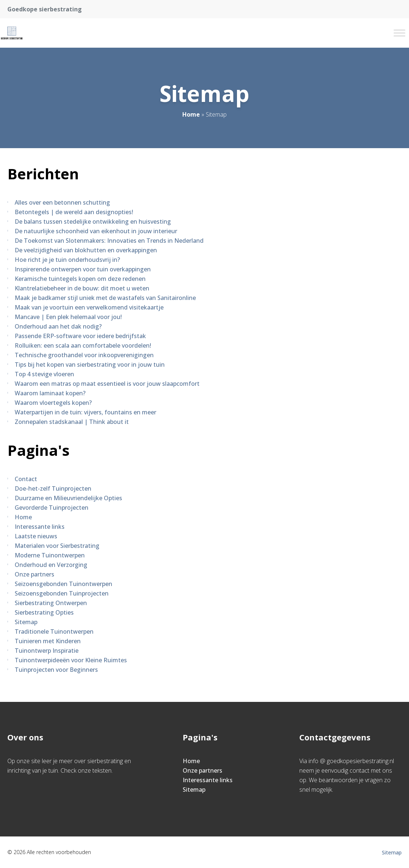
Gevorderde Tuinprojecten (52, 508)
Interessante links (40, 527)
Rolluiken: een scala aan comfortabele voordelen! (83, 345)
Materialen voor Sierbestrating (57, 546)
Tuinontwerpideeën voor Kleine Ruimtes (71, 660)
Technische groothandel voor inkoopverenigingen (84, 355)
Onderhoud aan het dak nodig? (58, 326)
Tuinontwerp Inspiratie (47, 651)
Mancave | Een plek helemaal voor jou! (68, 317)
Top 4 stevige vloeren (44, 374)
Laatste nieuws (36, 536)
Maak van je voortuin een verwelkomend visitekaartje (89, 307)
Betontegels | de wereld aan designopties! (74, 212)
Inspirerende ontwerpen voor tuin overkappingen (83, 269)
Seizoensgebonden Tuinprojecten (62, 593)
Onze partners (34, 574)
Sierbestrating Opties (44, 612)
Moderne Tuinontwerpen (50, 555)
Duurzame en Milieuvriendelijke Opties (68, 498)
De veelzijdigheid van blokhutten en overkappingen (86, 250)
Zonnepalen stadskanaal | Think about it (72, 422)
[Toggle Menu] (399, 33)
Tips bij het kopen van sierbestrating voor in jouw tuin (90, 365)
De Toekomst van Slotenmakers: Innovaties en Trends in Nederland (109, 241)
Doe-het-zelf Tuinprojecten (53, 488)
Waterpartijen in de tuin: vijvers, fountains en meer (85, 412)
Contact (26, 479)
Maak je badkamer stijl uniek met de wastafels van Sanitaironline (105, 298)
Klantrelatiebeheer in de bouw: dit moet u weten (82, 288)
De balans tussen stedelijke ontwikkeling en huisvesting (93, 221)
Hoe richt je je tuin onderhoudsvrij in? (67, 260)
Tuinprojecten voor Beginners (56, 670)
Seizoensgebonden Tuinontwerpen (63, 584)
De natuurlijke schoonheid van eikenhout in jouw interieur (96, 231)
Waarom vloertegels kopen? (53, 403)
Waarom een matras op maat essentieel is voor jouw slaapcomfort (107, 384)
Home (191, 114)
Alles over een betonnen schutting (62, 202)
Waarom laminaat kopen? (50, 393)
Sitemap (26, 622)
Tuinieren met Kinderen (48, 641)
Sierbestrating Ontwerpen (51, 603)
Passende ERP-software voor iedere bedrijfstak (80, 336)
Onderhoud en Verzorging (51, 565)
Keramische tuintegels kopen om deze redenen (80, 279)
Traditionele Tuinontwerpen (54, 631)
